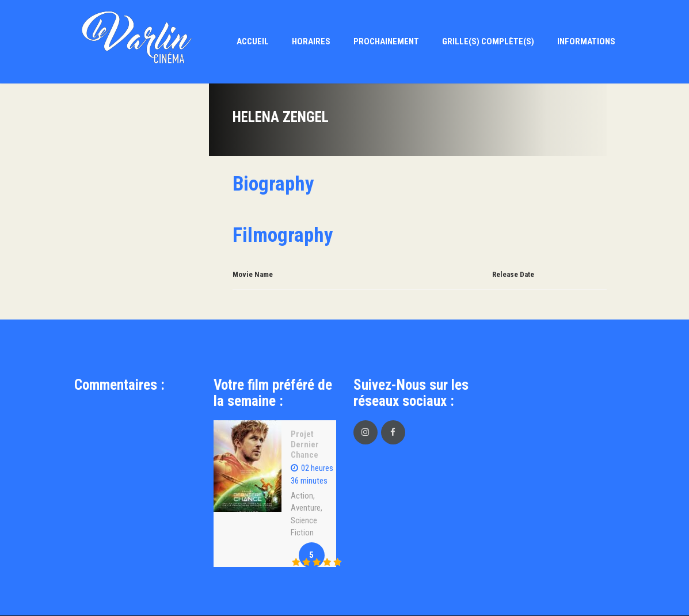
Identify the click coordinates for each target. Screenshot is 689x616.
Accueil (253, 41)
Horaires (311, 41)
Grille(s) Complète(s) (488, 41)
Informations (586, 41)
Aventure (306, 508)
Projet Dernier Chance (305, 444)
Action (302, 496)
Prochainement (386, 41)
